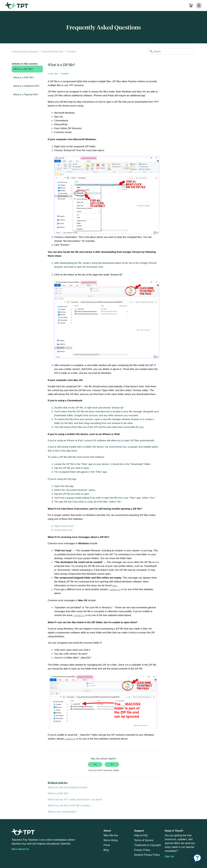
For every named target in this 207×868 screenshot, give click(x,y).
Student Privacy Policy (147, 855)
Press (107, 845)
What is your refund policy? (62, 812)
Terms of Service (144, 840)
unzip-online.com (63, 530)
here (114, 585)
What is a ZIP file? (23, 69)
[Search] (171, 51)
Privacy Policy (142, 850)
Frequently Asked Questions (25, 52)
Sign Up (169, 856)
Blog (106, 850)
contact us (115, 589)
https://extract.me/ (64, 526)
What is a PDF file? (24, 77)
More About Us (20, 849)
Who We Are (111, 835)
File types (71, 52)
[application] (197, 858)
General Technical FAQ (52, 52)
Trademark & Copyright (147, 845)
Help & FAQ (141, 835)
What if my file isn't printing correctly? (68, 787)
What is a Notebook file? (26, 86)
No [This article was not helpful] (112, 764)
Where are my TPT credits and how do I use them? (75, 799)
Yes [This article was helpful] (95, 764)
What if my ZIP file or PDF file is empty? (69, 805)
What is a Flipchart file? (26, 94)
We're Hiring (111, 840)
